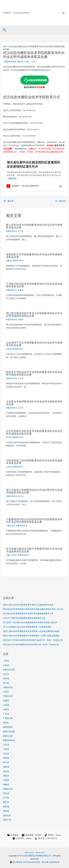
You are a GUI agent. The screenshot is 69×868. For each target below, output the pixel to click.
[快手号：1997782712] (46, 838)
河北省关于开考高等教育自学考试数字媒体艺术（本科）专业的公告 (33, 640)
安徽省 (9, 261)
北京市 (6, 674)
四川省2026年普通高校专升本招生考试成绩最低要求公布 (28, 614)
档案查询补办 (10, 62)
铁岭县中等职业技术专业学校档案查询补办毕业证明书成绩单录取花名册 (34, 373)
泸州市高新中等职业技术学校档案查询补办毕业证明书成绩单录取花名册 (34, 432)
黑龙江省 (7, 820)
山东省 (9, 349)
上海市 (6, 661)
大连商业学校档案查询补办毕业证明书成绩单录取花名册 (34, 403)
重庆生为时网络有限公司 (40, 856)
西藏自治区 (8, 789)
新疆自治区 (8, 736)
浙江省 (21, 496)
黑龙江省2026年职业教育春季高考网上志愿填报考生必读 (28, 605)
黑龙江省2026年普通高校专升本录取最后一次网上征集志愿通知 (31, 636)
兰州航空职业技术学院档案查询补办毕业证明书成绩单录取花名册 (34, 285)
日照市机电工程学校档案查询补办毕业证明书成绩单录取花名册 (34, 462)
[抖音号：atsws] (53, 835)
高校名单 (7, 815)
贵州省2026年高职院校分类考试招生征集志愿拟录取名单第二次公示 (33, 609)
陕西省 (6, 807)
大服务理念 (8, 687)
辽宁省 (21, 231)
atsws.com (29, 852)
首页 (5, 46)
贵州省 (6, 793)
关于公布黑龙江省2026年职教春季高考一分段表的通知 (27, 627)
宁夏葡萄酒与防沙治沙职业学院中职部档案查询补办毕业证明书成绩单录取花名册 (34, 521)
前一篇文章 (7, 201)
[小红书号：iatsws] (22, 838)
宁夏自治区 (11, 526)
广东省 (6, 714)
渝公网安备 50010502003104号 (25, 862)
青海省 (6, 811)
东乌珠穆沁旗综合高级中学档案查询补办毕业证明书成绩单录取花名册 (34, 550)
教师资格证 (8, 727)
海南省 (6, 767)
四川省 (9, 437)
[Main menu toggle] (63, 13)
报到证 (6, 723)
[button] (5, 30)
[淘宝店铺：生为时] (31, 835)
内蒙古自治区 (12, 555)
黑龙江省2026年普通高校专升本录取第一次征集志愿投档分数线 (31, 631)
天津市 (6, 692)
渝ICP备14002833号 (51, 862)
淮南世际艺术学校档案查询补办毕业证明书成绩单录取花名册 (34, 256)
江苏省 (6, 745)
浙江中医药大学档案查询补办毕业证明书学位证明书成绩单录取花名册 (34, 491)
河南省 (21, 320)
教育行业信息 (9, 732)
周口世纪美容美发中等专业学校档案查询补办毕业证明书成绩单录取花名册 (34, 315)
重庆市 (6, 802)
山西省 (6, 709)
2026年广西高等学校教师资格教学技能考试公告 (24, 618)
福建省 (6, 784)
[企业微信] (13, 835)
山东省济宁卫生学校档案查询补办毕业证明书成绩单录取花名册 (34, 344)
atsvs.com (40, 852)
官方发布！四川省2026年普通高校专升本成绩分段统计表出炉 (30, 622)
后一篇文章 (62, 201)
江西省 (6, 749)
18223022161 (21, 149)
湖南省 (6, 776)
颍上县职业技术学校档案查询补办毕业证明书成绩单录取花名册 (34, 226)
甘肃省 (21, 290)
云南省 (6, 665)
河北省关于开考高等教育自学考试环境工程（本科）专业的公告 (31, 645)
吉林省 (6, 678)
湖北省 (20, 62)
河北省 (6, 754)
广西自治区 (8, 718)
